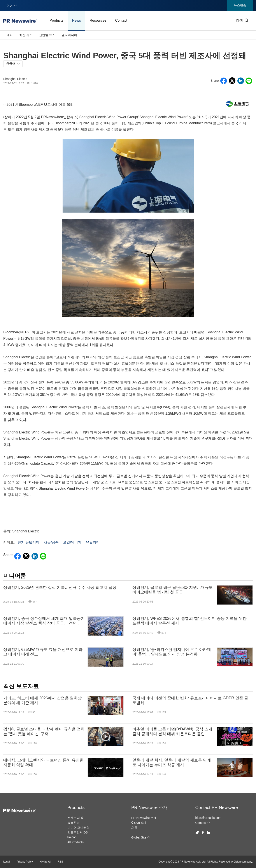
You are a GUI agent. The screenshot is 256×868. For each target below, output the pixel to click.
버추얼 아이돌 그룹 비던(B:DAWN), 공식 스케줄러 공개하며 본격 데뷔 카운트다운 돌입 (172, 731)
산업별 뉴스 (47, 35)
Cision (237, 862)
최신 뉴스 (26, 35)
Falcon (72, 837)
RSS (60, 862)
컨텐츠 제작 (75, 818)
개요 (10, 35)
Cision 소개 (139, 823)
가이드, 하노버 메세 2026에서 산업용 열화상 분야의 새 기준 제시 (42, 700)
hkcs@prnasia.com (208, 818)
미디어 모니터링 (79, 828)
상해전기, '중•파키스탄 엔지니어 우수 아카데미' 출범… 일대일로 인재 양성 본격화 (172, 652)
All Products (76, 842)
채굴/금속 (51, 542)
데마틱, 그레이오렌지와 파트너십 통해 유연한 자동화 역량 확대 (43, 762)
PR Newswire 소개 (149, 807)
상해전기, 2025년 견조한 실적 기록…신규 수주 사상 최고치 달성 (60, 587)
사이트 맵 (45, 862)
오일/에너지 (72, 542)
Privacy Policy (25, 862)
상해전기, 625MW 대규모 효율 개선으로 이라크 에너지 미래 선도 (43, 652)
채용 (134, 828)
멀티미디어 (69, 35)
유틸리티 (93, 542)
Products (57, 20)
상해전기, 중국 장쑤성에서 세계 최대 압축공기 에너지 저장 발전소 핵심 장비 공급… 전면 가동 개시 (44, 621)
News (77, 20)
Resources (98, 20)
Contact (121, 20)
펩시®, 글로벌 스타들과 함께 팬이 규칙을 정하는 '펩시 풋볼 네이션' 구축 (44, 731)
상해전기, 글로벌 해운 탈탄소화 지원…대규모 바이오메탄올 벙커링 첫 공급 (173, 590)
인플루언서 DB (78, 832)
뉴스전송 (240, 5)
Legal (6, 862)
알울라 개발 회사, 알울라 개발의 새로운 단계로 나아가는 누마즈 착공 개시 (172, 762)
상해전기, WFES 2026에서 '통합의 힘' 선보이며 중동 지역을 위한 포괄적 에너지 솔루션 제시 (189, 621)
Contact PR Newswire (217, 807)
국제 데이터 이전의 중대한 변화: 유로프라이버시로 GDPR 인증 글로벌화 (190, 700)
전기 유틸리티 (28, 542)
